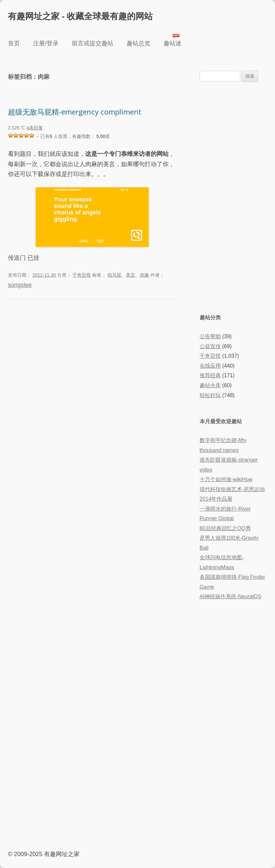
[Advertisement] (233, 197)
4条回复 (35, 128)
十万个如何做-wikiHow (226, 479)
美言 (131, 275)
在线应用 (210, 366)
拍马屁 (114, 275)
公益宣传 (210, 346)
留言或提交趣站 (93, 43)
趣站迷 (173, 43)
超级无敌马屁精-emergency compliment (75, 112)
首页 (14, 43)
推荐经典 (210, 375)
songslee (20, 285)
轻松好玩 (210, 395)
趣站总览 (138, 43)
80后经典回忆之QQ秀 (225, 528)
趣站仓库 (210, 385)
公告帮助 (210, 336)
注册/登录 (46, 43)
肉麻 (144, 275)
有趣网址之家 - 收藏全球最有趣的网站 (80, 16)
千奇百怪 (82, 275)
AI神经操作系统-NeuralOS (231, 596)
